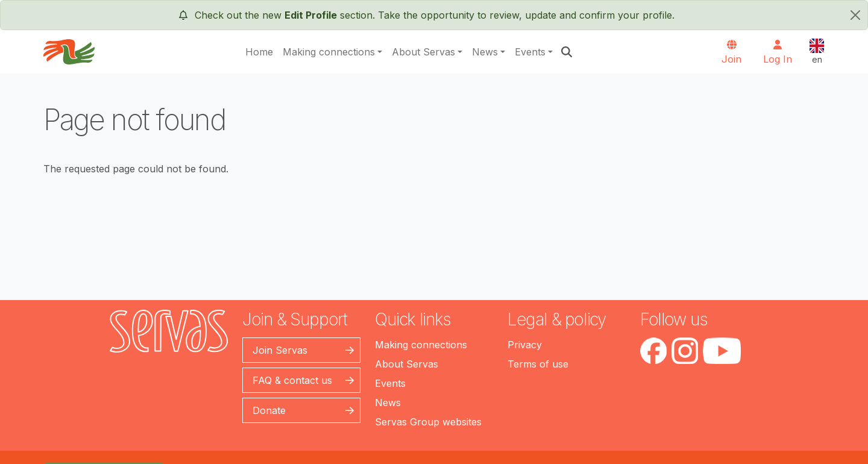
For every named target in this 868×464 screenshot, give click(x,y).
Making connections (329, 52)
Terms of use (538, 364)
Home (259, 52)
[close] (855, 15)
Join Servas (280, 350)
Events (530, 52)
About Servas (423, 52)
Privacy (525, 345)
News (485, 52)
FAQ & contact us (292, 380)
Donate (269, 410)
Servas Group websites (428, 422)
